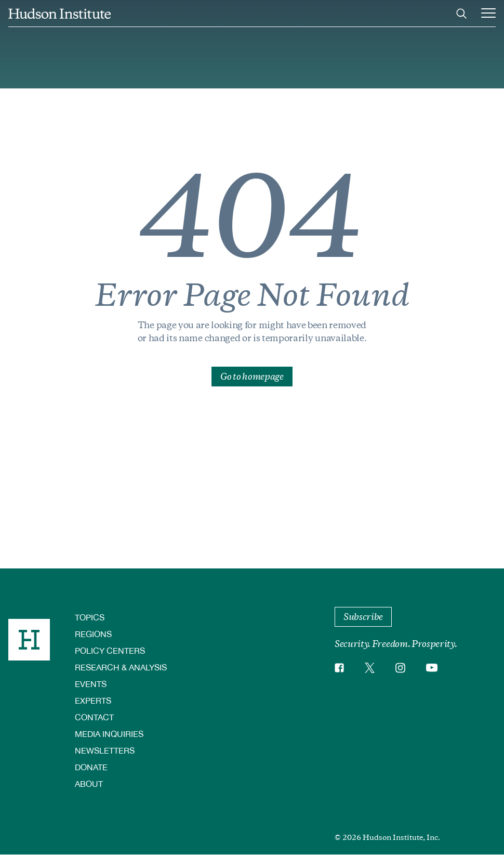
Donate (91, 767)
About (89, 783)
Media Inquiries (109, 734)
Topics (90, 617)
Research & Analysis (121, 667)
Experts (93, 700)
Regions (93, 634)
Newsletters (105, 750)
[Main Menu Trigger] (488, 14)
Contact (94, 717)
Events (91, 684)
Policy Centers (110, 650)
